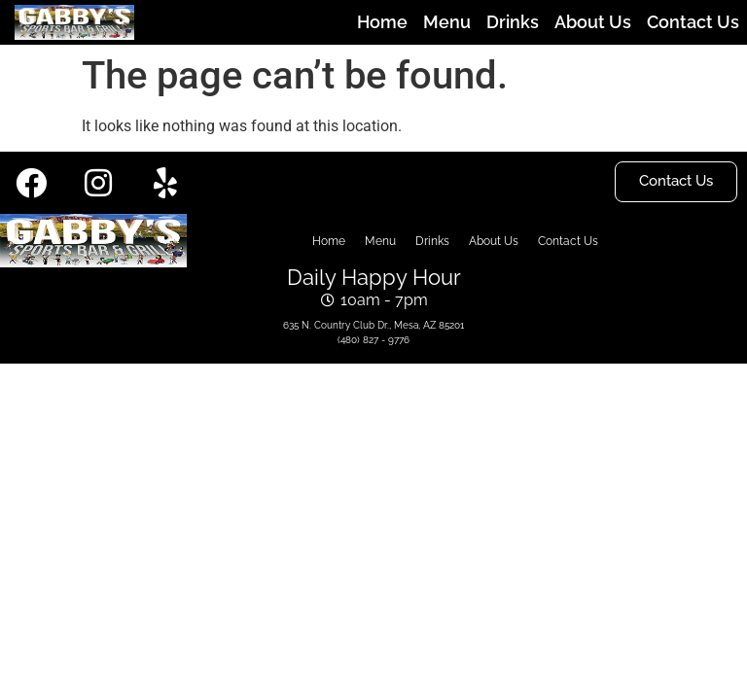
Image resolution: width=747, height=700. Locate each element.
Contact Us (693, 22)
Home (382, 22)
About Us (593, 22)
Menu (447, 22)
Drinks (513, 22)
